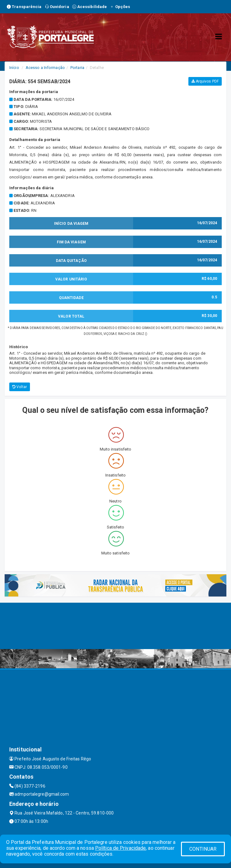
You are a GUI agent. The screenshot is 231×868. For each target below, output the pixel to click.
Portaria (77, 68)
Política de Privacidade (120, 848)
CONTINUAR (203, 849)
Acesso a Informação (45, 68)
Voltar (20, 387)
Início (14, 68)
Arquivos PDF (205, 81)
